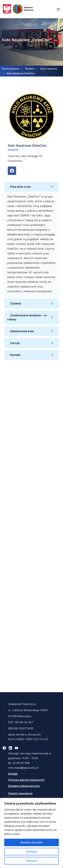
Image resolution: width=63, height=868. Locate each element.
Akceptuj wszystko (32, 842)
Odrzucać (32, 861)
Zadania (16, 303)
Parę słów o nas (20, 187)
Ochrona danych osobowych (26, 780)
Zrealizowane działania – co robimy (27, 317)
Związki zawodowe (20, 793)
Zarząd (15, 343)
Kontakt (15, 355)
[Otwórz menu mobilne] (58, 9)
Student (30, 69)
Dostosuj (32, 851)
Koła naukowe (49, 69)
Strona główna (11, 69)
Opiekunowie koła (22, 331)
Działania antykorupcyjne (24, 786)
